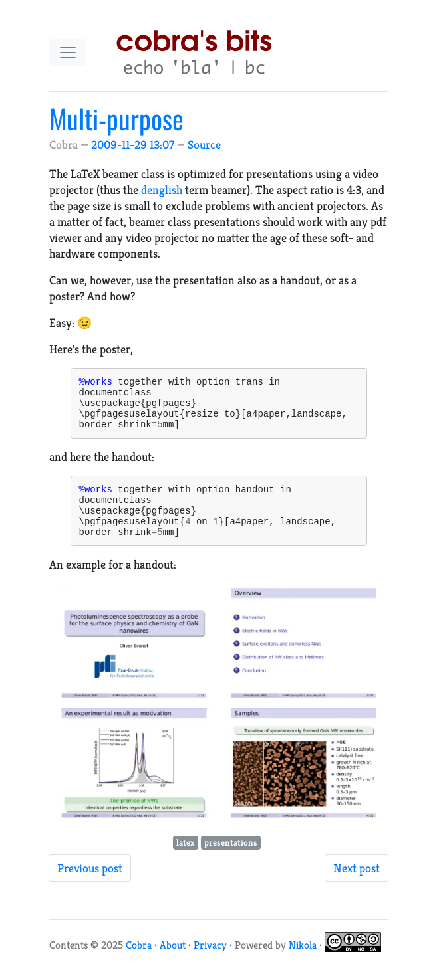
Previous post (90, 888)
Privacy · (214, 965)
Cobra (139, 965)
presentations (231, 863)
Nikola (303, 965)
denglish (162, 190)
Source (204, 145)
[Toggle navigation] (68, 52)
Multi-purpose (116, 118)
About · (177, 965)
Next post (357, 888)
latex (185, 863)
